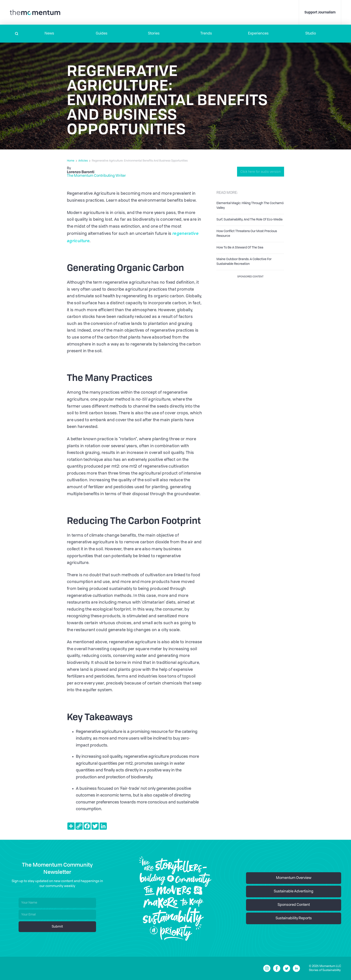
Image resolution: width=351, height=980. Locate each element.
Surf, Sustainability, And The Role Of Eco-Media (249, 220)
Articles (83, 161)
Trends (206, 34)
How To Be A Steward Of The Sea (240, 248)
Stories (154, 34)
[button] (49, 34)
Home (71, 161)
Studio (311, 34)
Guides (102, 34)
